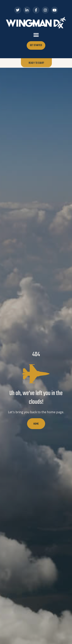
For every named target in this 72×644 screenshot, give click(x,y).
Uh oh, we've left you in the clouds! (36, 398)
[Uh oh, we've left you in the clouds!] (36, 374)
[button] (36, 35)
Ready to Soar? (36, 63)
